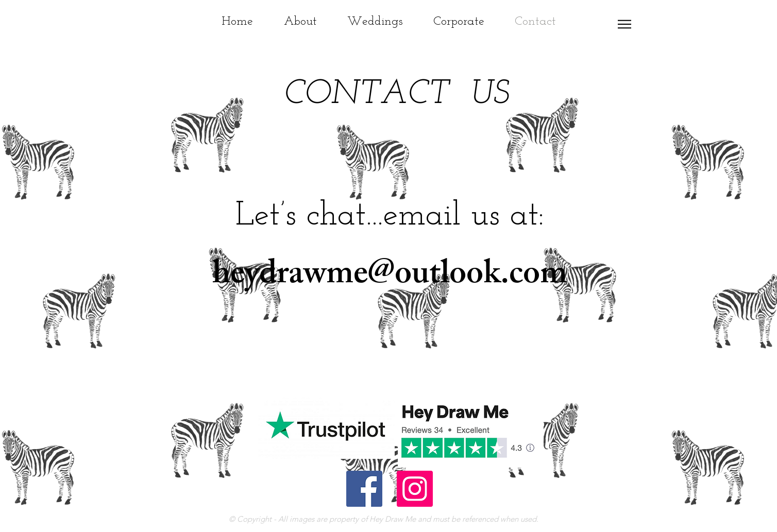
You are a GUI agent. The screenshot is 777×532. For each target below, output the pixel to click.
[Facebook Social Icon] (364, 489)
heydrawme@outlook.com (390, 277)
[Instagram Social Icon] (415, 489)
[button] (624, 24)
